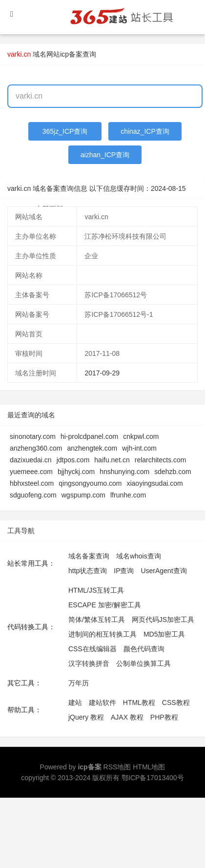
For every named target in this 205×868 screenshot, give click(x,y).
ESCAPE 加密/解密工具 (105, 605)
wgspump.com (83, 495)
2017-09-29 (102, 373)
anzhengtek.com (92, 448)
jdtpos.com (73, 460)
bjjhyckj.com (76, 472)
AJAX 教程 (127, 717)
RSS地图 (117, 767)
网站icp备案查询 (71, 54)
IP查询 (124, 571)
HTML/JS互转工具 (96, 590)
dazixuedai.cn (31, 460)
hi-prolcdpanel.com (89, 436)
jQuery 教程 (86, 717)
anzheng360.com (36, 448)
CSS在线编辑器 (92, 649)
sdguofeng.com (33, 495)
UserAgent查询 (164, 571)
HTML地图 (149, 767)
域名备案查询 (89, 556)
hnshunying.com (124, 472)
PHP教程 (164, 717)
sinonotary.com (33, 436)
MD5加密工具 (164, 634)
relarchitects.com (161, 460)
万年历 (79, 683)
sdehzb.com (173, 472)
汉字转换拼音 (89, 663)
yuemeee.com (31, 472)
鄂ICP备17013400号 (153, 778)
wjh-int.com (139, 448)
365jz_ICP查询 (65, 131)
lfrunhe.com (128, 495)
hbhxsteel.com (32, 483)
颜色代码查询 (144, 649)
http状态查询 (88, 571)
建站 (75, 703)
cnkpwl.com (141, 436)
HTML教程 (139, 703)
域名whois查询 (139, 556)
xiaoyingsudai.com (154, 483)
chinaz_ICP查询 (145, 131)
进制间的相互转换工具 (102, 634)
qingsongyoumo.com (90, 483)
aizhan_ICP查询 (105, 155)
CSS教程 (176, 703)
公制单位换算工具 (143, 663)
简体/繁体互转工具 (97, 620)
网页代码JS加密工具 (163, 620)
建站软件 (102, 703)
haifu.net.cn (112, 460)
